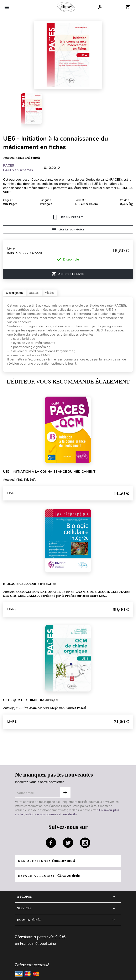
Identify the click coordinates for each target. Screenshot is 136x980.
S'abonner (65, 793)
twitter (68, 843)
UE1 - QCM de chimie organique (31, 700)
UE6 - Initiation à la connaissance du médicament (49, 472)
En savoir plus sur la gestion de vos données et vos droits (67, 812)
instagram (85, 843)
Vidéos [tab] (50, 293)
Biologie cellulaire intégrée (30, 584)
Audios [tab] (34, 293)
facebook (51, 843)
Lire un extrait (68, 217)
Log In (100, 7)
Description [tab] (15, 293)
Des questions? (46, 861)
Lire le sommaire (68, 230)
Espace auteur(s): (49, 876)
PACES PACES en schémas (18, 168)
